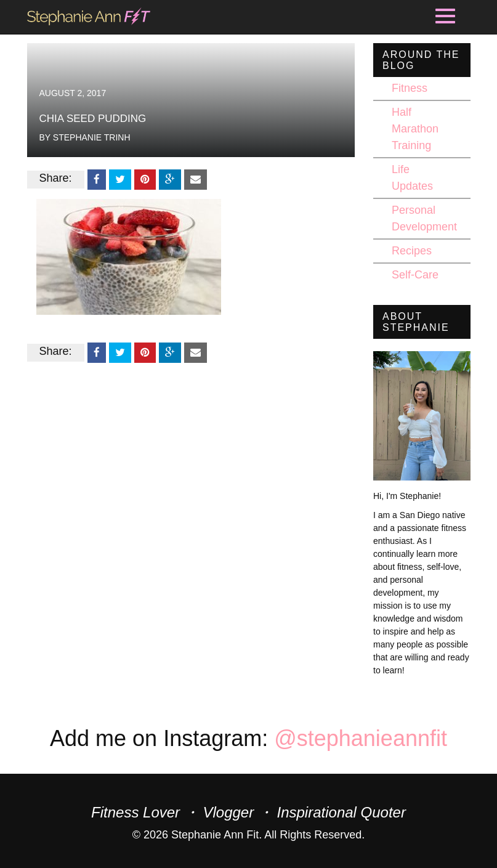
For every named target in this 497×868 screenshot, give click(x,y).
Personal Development (424, 218)
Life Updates (412, 178)
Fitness (410, 88)
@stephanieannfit (361, 738)
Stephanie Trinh (92, 137)
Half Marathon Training (415, 129)
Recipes (412, 251)
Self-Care (415, 275)
